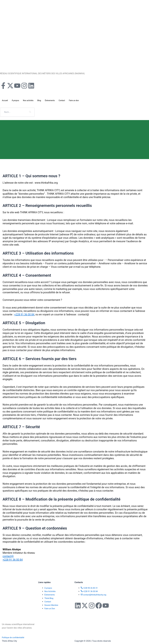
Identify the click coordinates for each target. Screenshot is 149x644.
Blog (39, 100)
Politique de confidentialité (14, 637)
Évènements (50, 100)
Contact (62, 100)
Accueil (5, 100)
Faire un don (74, 100)
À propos (15, 100)
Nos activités (28, 100)
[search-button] (30, 112)
